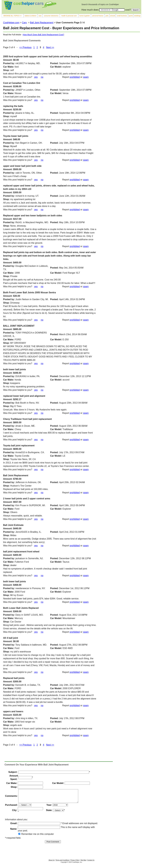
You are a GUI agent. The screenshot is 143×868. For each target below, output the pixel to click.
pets (107, 16)
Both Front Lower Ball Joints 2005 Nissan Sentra (29, 292)
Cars (24, 23)
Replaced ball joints (14, 678)
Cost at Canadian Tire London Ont (22, 83)
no (42, 77)
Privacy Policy (75, 863)
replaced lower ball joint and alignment (24, 396)
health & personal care (69, 16)
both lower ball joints (15, 369)
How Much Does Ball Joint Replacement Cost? (43, 35)
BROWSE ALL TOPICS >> (13, 16)
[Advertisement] (118, 82)
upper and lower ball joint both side (22, 166)
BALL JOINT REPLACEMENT (19, 326)
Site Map (83, 863)
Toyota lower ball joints (16, 136)
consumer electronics (51, 16)
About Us (51, 863)
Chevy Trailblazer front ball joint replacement (27, 419)
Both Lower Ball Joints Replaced (21, 608)
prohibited (75, 77)
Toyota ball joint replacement (19, 446)
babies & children (30, 16)
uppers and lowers (13, 711)
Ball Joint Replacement (42, 23)
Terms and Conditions (62, 863)
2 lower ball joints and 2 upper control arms (27, 499)
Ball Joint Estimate (13, 525)
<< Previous (25, 47)
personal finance (98, 16)
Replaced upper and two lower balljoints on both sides (33, 216)
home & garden (85, 16)
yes (36, 77)
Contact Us (91, 863)
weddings (137, 16)
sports (131, 16)
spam (86, 77)
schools (113, 16)
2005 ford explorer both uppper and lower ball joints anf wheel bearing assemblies (48, 57)
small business (122, 16)
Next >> (50, 47)
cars (40, 16)
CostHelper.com (11, 23)
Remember (25, 837)
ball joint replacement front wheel (21, 552)
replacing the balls (13, 106)
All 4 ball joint (11, 638)
